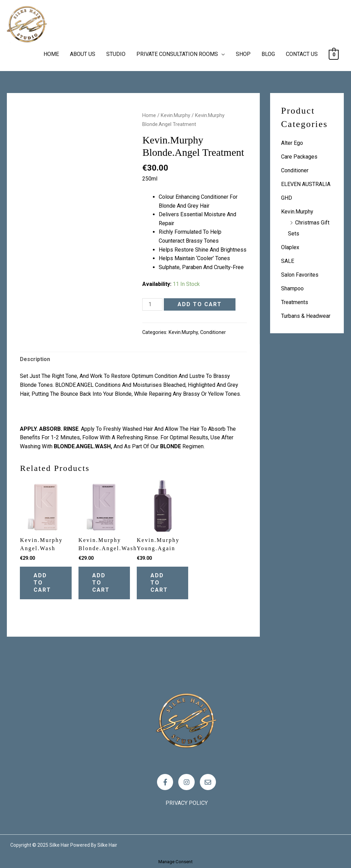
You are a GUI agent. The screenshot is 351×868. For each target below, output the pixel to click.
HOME (51, 54)
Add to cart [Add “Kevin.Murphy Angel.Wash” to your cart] (42, 583)
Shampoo (292, 288)
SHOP (243, 54)
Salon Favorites (300, 275)
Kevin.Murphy (175, 115)
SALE (288, 261)
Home (149, 115)
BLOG (268, 54)
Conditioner (213, 332)
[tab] (35, 359)
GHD (287, 198)
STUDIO (116, 54)
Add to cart (200, 304)
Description (35, 359)
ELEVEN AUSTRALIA (306, 184)
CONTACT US (302, 54)
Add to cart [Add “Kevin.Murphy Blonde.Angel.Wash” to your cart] (101, 583)
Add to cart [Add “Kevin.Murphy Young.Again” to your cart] (159, 583)
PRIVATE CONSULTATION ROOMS (177, 54)
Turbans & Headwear (306, 316)
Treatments (295, 302)
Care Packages (299, 157)
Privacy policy (187, 803)
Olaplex (290, 247)
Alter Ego (292, 143)
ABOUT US (83, 54)
